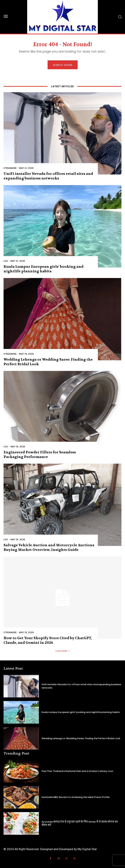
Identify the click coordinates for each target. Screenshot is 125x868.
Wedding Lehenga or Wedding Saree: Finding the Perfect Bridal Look (81, 738)
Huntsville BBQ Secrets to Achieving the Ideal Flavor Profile (76, 797)
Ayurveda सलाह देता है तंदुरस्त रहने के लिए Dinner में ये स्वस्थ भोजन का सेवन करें (80, 823)
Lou (6, 261)
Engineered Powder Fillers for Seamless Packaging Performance (40, 455)
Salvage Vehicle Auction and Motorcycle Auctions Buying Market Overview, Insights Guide (49, 547)
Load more (63, 651)
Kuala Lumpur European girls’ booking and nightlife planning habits (44, 269)
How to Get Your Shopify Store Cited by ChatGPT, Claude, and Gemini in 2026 (48, 640)
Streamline (10, 168)
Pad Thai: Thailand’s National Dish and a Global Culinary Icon (77, 771)
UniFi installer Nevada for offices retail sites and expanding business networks (48, 176)
